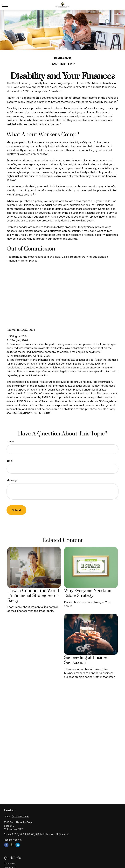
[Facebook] (6, 845)
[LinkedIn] (18, 845)
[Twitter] (12, 845)
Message (12, 480)
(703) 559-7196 (20, 816)
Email (10, 461)
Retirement (10, 864)
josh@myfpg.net (13, 840)
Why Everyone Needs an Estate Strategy (88, 593)
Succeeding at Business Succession (87, 660)
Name (10, 441)
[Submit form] (16, 510)
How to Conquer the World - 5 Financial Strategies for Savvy (33, 596)
